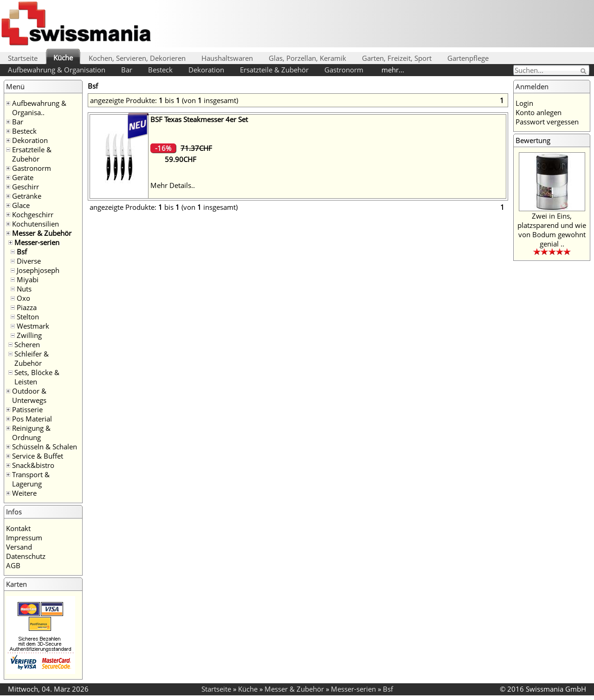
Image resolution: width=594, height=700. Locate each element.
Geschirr (26, 187)
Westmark (33, 326)
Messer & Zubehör (42, 233)
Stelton (28, 317)
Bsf (22, 252)
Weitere (24, 493)
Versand (19, 547)
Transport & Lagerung (31, 479)
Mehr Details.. (173, 185)
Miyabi (28, 279)
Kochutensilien (36, 224)
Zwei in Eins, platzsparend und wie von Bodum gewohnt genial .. (552, 230)
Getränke (27, 196)
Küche (63, 58)
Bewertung (533, 140)
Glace (21, 205)
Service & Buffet (38, 456)
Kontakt (18, 528)
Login (524, 103)
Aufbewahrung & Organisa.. (39, 108)
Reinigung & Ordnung (31, 433)
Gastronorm (344, 70)
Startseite (23, 58)
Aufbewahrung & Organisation (57, 70)
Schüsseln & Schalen (45, 447)
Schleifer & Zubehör (32, 358)
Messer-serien (37, 242)
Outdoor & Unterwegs (29, 395)
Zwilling (29, 335)
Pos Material (32, 419)
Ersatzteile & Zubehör (274, 70)
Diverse (29, 261)
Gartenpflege (468, 58)
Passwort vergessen (547, 122)
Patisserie (27, 409)
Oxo (23, 298)
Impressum (24, 538)
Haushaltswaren (227, 58)
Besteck (160, 70)
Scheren (27, 344)
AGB (13, 565)
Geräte (23, 177)
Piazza (27, 307)
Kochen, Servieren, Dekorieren (137, 58)
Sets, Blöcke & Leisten (37, 377)
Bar (127, 70)
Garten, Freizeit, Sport (397, 58)
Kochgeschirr (33, 214)
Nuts (24, 289)
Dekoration (206, 70)
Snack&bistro (33, 465)
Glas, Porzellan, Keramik (307, 58)
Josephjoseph (38, 270)
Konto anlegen (539, 112)
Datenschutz (26, 556)
